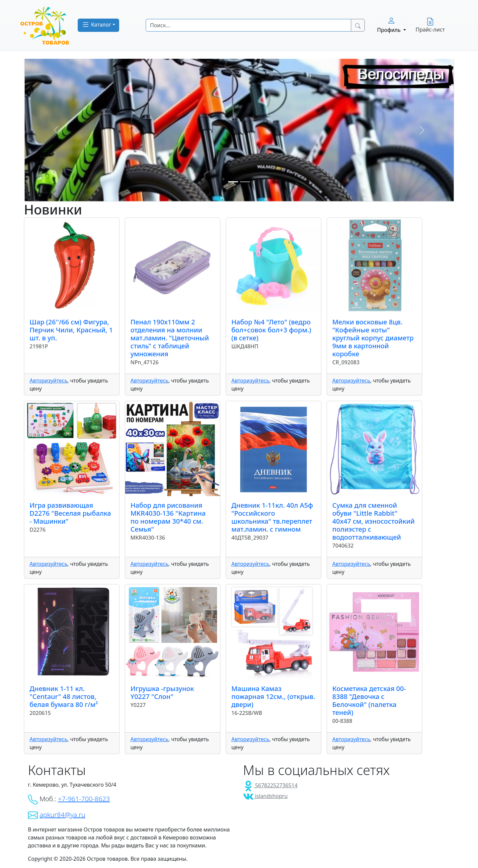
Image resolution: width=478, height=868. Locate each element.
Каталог (96, 25)
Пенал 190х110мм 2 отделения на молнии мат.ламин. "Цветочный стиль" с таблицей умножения (170, 338)
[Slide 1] (233, 182)
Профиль (390, 25)
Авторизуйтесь (48, 381)
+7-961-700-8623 (84, 799)
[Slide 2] (245, 182)
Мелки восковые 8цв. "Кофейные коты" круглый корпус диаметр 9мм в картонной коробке (373, 338)
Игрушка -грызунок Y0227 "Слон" (162, 693)
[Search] (248, 25)
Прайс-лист (430, 25)
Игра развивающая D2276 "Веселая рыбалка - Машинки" (70, 513)
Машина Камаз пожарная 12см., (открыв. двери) (273, 696)
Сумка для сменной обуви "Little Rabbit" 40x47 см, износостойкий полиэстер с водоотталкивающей (373, 521)
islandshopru (265, 796)
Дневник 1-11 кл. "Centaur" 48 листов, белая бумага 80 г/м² (64, 696)
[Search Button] (358, 25)
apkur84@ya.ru (62, 815)
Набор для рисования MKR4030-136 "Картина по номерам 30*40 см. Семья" (168, 517)
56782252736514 (270, 785)
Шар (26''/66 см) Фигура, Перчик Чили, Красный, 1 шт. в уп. (71, 330)
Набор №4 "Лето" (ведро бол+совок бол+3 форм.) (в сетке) (271, 330)
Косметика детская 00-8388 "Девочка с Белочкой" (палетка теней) (369, 700)
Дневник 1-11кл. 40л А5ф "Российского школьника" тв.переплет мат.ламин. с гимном (272, 517)
